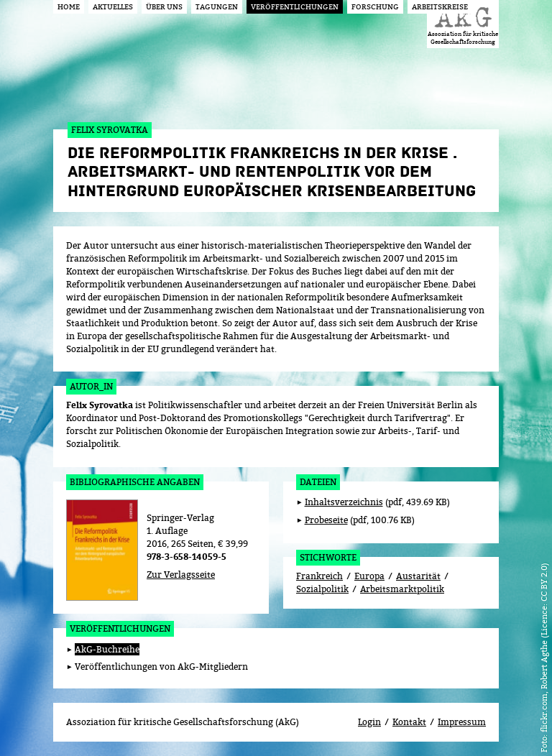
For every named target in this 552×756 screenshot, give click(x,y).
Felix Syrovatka (100, 405)
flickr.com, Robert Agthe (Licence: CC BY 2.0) (544, 647)
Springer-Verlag (180, 518)
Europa (369, 576)
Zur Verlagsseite (181, 575)
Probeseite (326, 520)
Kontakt (409, 722)
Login (369, 722)
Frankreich (319, 576)
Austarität (418, 576)
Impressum (462, 722)
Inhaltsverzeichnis (344, 502)
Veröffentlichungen (120, 628)
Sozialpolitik (322, 589)
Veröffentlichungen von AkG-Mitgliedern (161, 667)
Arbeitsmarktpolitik (402, 589)
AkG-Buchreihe (107, 649)
